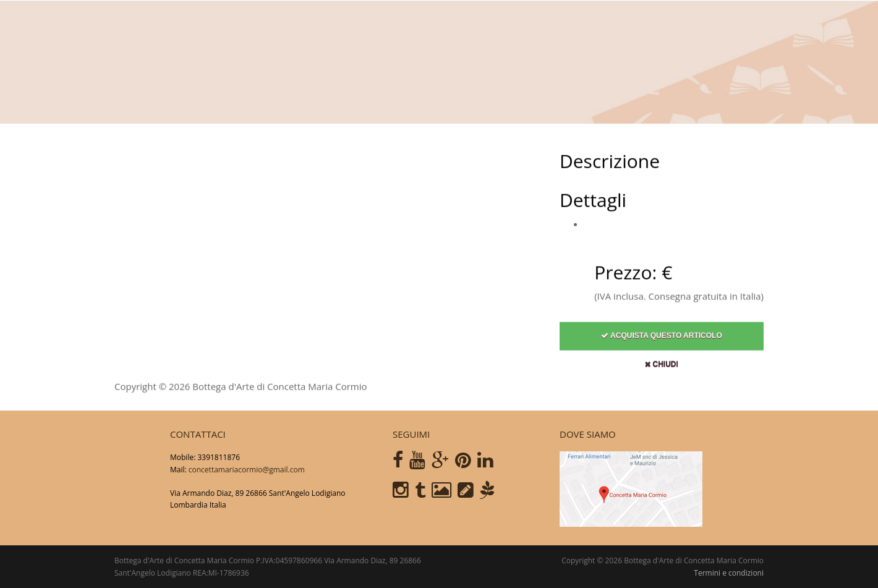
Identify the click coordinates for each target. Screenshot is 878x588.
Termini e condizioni (729, 573)
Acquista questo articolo (662, 341)
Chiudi (662, 369)
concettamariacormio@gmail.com (247, 470)
